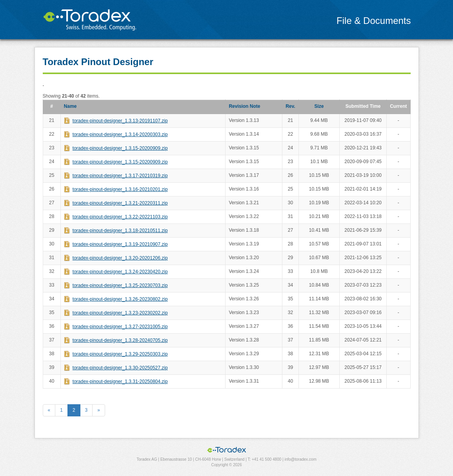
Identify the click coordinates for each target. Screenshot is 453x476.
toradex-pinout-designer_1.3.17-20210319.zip (120, 176)
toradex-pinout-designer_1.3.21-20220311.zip (120, 203)
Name (70, 106)
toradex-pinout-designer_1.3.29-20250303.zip (120, 354)
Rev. (290, 106)
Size (319, 106)
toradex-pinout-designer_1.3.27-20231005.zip (120, 327)
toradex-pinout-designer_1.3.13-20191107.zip (120, 121)
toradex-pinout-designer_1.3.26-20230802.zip (120, 299)
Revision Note (244, 106)
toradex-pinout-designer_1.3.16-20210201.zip (120, 189)
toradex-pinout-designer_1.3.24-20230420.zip (120, 272)
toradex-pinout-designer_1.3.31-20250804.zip (120, 382)
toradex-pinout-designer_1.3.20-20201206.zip (120, 258)
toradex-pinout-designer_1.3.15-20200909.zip (120, 148)
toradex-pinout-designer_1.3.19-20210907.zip (120, 244)
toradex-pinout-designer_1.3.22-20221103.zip (120, 217)
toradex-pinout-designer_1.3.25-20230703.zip (120, 285)
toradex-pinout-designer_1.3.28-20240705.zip (120, 340)
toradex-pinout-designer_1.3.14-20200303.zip (120, 134)
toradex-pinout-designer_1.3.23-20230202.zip (120, 313)
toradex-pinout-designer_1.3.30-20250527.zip (120, 368)
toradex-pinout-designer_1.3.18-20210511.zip (120, 231)
